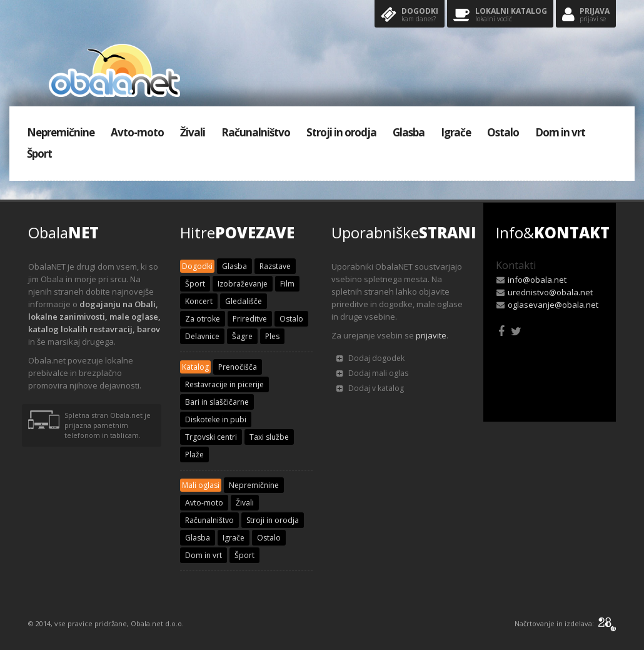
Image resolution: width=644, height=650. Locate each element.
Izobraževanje (243, 284)
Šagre (242, 336)
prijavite (431, 335)
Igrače (456, 132)
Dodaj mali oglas (372, 373)
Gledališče (244, 301)
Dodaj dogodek (370, 358)
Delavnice (202, 336)
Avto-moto (137, 132)
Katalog (195, 367)
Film (287, 284)
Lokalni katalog (500, 15)
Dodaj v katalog (370, 388)
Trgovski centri (211, 437)
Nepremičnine (61, 132)
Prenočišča (238, 367)
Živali (193, 132)
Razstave (275, 266)
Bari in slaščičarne (217, 402)
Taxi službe (269, 437)
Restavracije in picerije (224, 384)
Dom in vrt (560, 132)
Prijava (586, 15)
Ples (272, 336)
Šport (39, 154)
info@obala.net (537, 280)
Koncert (199, 301)
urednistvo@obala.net (550, 292)
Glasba (409, 132)
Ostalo (503, 132)
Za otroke (203, 319)
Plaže (194, 454)
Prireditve (250, 319)
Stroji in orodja (341, 132)
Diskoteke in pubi (216, 419)
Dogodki (410, 15)
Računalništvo (256, 132)
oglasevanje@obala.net (553, 305)
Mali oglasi (201, 485)
